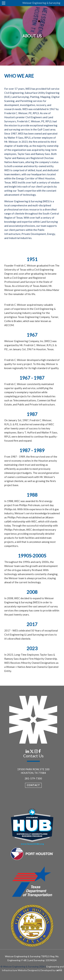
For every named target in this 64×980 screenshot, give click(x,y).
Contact (33, 785)
